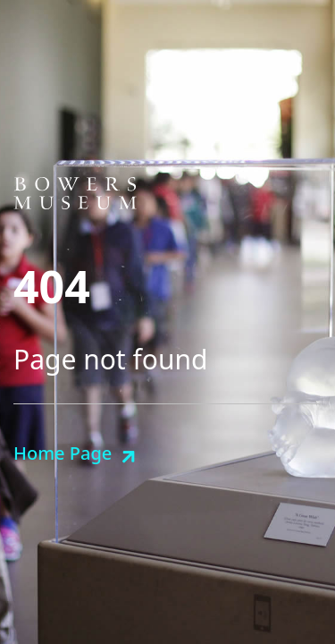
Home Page (63, 453)
